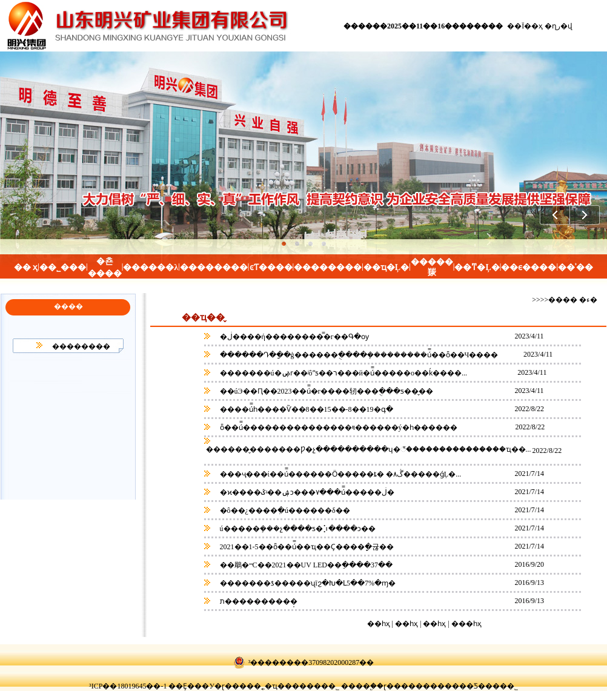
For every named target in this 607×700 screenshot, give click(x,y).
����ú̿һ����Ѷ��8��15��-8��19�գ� (306, 409)
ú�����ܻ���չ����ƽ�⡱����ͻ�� (297, 529)
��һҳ (435, 624)
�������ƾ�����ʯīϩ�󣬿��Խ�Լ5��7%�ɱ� (307, 583)
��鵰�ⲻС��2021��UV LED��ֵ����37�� (305, 565)
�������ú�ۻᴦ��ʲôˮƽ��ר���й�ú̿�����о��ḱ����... (343, 373)
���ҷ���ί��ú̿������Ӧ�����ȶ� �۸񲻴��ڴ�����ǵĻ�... (341, 474)
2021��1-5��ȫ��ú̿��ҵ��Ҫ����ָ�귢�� (306, 547)
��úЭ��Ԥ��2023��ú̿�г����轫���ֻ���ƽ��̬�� (326, 391)
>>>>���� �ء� (565, 300)
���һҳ (466, 624)
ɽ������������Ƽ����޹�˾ (451, 686)
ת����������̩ (258, 601)
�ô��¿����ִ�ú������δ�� (284, 510)
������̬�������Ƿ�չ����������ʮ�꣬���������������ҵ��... (368, 449)
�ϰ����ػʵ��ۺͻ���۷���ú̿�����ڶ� (306, 492)
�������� (81, 346)
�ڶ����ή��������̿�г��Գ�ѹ (294, 337)
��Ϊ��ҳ (525, 26)
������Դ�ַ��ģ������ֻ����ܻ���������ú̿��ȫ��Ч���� (358, 355)
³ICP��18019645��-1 (128, 686)
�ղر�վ (559, 26)
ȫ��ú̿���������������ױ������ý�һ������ (338, 428)
